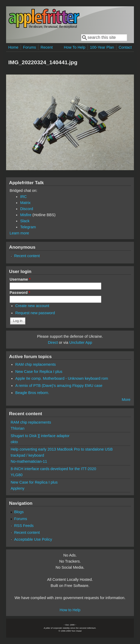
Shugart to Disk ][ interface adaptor (40, 436)
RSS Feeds (24, 526)
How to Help (70, 610)
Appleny (17, 488)
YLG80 (17, 475)
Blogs (19, 512)
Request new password (35, 313)
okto (14, 442)
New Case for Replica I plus (39, 372)
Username (20, 279)
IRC (23, 197)
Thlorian (17, 428)
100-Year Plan (102, 47)
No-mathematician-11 (29, 461)
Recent (47, 47)
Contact (125, 47)
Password (20, 293)
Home (13, 47)
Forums (30, 47)
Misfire (26, 215)
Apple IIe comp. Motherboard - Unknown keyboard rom (62, 378)
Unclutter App (81, 342)
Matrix (25, 203)
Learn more (19, 233)
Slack (25, 221)
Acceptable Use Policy (33, 539)
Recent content (27, 256)
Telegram (28, 227)
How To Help (74, 47)
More (126, 400)
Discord (27, 209)
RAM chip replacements (36, 364)
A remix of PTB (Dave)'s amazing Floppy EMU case (59, 386)
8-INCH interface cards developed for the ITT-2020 (53, 469)
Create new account (32, 306)
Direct (53, 342)
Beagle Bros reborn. (32, 393)
